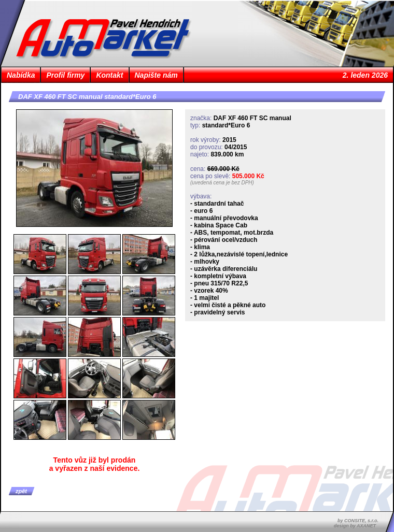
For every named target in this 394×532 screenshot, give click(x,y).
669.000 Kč (223, 169)
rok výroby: (206, 140)
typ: (195, 125)
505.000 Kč (248, 176)
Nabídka (21, 75)
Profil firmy (65, 75)
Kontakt (109, 75)
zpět (21, 491)
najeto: (200, 154)
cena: (198, 169)
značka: (201, 118)
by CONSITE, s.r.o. (358, 521)
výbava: (201, 196)
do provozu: (207, 147)
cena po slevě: (210, 176)
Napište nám (156, 75)
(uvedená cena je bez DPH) (222, 183)
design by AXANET (355, 526)
